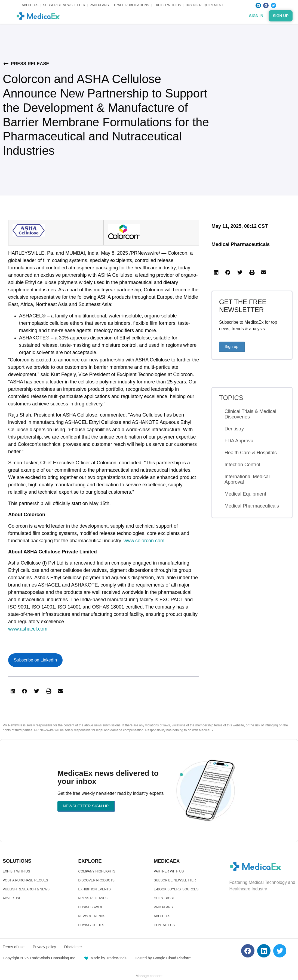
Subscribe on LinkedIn (35, 660)
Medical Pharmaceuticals (241, 244)
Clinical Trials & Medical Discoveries (250, 414)
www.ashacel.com (28, 629)
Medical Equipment (245, 494)
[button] (13, 691)
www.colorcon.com (144, 541)
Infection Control (242, 465)
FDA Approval (239, 441)
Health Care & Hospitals (251, 453)
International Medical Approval (247, 479)
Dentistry (234, 429)
